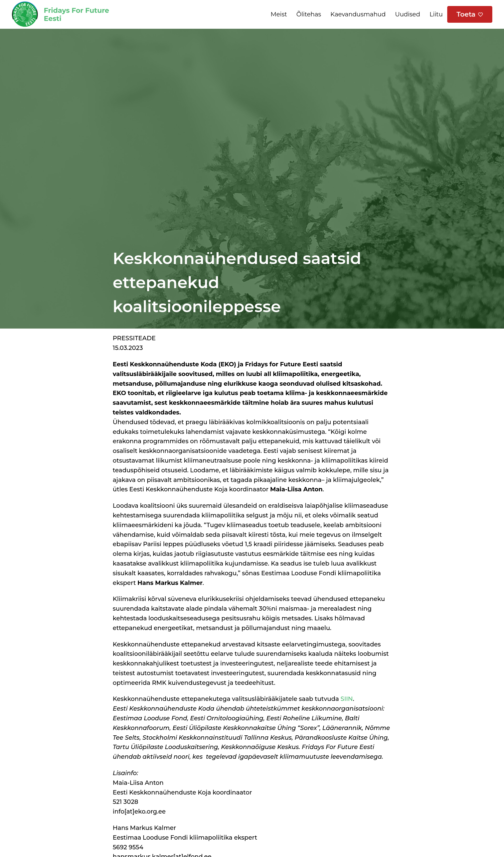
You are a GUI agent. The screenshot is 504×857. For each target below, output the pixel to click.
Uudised (408, 14)
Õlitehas (309, 14)
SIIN (347, 699)
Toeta (466, 14)
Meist (279, 14)
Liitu (436, 14)
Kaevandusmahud (358, 14)
